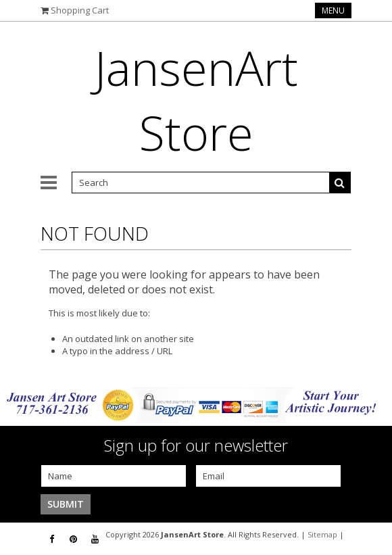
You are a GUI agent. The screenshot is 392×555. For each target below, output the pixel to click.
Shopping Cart (80, 10)
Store (196, 100)
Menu (333, 10)
